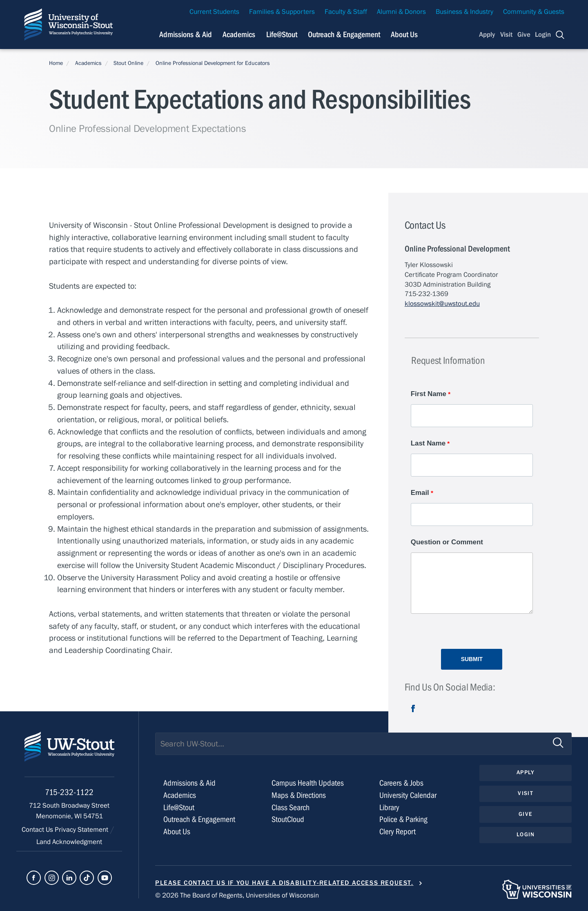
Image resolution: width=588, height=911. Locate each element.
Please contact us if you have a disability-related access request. (284, 883)
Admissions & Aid (189, 783)
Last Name (428, 443)
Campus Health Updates (308, 783)
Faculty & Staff (346, 12)
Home (56, 63)
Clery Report (398, 832)
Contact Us (38, 830)
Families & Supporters (282, 12)
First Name (429, 394)
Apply (487, 35)
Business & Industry (464, 12)
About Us (404, 35)
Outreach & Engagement (199, 819)
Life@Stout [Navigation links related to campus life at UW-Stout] (282, 35)
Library (389, 807)
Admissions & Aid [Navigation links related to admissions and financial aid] (186, 35)
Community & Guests (534, 12)
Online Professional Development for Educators (213, 63)
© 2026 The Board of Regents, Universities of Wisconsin (237, 895)
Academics (88, 63)
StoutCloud (288, 819)
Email (420, 493)
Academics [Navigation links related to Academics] (239, 35)
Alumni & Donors (401, 12)
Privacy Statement (82, 830)
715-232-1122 (69, 792)
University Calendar (408, 795)
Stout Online (128, 63)
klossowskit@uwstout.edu (442, 304)
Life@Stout (179, 807)
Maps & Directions (299, 795)
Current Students (214, 12)
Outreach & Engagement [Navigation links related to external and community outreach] (344, 35)
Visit (506, 35)
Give (524, 35)
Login (543, 35)
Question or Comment (447, 542)
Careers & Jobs (401, 783)
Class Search (291, 807)
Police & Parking (403, 819)
